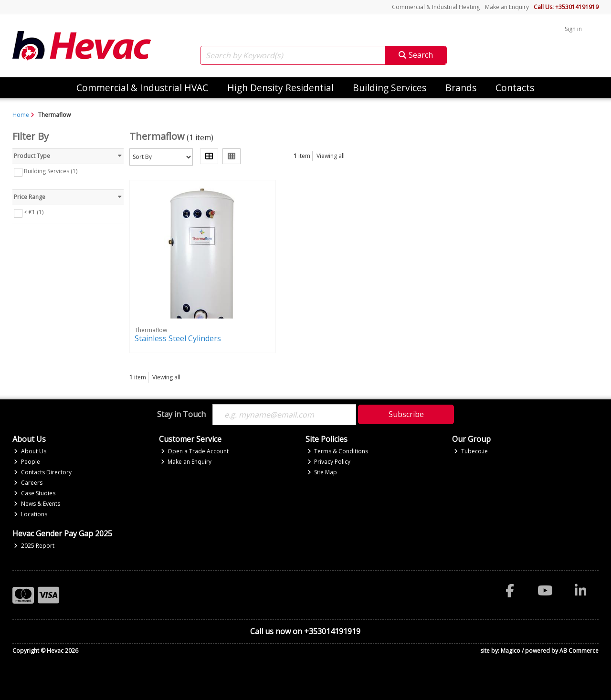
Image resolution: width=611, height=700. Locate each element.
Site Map (322, 472)
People (27, 462)
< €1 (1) (34, 212)
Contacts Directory (43, 472)
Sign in (573, 29)
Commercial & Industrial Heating (436, 7)
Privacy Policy (329, 462)
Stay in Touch (181, 415)
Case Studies (35, 493)
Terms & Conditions (338, 451)
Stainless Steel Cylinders (178, 338)
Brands (461, 88)
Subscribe (406, 414)
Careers (28, 483)
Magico (511, 651)
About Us (30, 451)
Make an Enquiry (507, 7)
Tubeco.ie (471, 451)
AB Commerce (579, 651)
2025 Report (34, 546)
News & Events (37, 504)
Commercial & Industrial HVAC (142, 88)
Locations (31, 514)
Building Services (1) (51, 171)
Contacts (515, 88)
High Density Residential (280, 88)
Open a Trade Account (195, 451)
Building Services (390, 88)
